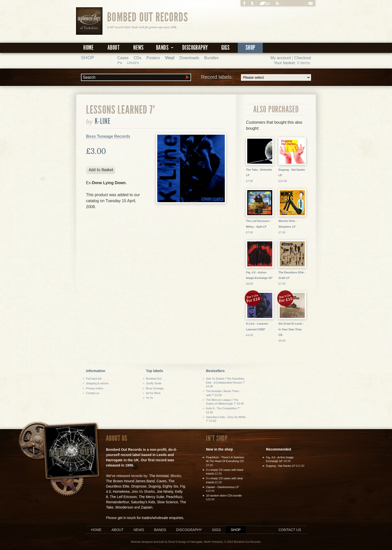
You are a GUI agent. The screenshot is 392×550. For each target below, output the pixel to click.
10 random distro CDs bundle (224, 496)
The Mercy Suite (151, 497)
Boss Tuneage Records (108, 136)
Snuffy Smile (154, 383)
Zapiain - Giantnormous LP (222, 487)
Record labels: (256, 77)
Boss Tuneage (155, 388)
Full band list (94, 379)
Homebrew (121, 492)
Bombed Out (154, 379)
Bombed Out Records (148, 17)
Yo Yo (149, 398)
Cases (123, 58)
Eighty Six (170, 486)
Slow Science (167, 502)
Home (88, 48)
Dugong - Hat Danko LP (281, 466)
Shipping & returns (97, 383)
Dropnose (139, 486)
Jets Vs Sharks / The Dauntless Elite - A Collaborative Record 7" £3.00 (225, 382)
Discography (195, 48)
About (113, 48)
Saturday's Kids (143, 502)
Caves (161, 481)
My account (281, 58)
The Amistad (159, 476)
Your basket (284, 63)
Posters (153, 58)
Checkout (302, 58)
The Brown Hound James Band (130, 481)
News (138, 48)
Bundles (211, 58)
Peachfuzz (174, 497)
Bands (160, 530)
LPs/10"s (133, 63)
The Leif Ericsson (123, 497)
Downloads (189, 58)
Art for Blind (153, 393)
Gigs (225, 48)
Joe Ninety (165, 492)
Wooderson (124, 507)
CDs (137, 58)
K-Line (103, 121)
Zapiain (147, 507)
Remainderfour (117, 502)
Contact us (93, 393)
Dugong (155, 486)
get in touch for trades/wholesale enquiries (150, 518)
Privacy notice (94, 388)
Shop (250, 48)
